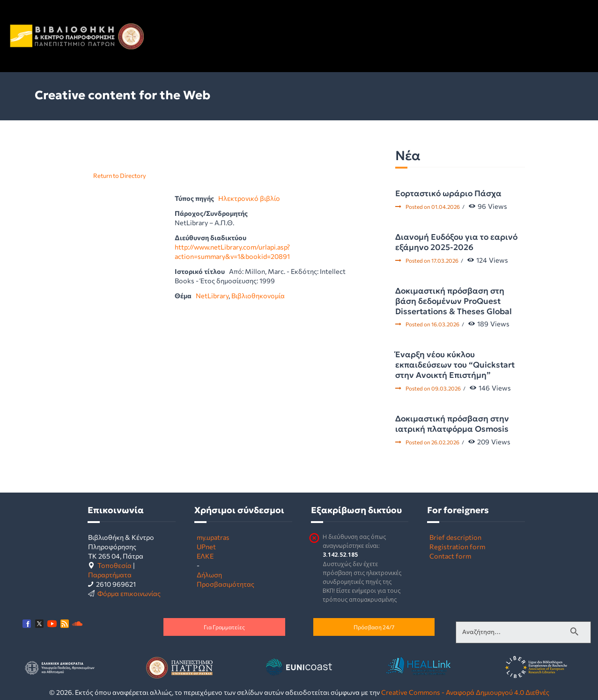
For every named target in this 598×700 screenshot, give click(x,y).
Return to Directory (120, 176)
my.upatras (213, 537)
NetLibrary (212, 295)
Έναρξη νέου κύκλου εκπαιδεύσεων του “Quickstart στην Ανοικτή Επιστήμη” (455, 365)
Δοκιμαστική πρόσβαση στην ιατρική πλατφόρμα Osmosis (452, 424)
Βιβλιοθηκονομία (258, 295)
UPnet (206, 546)
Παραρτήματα (110, 575)
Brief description (455, 537)
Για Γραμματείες (224, 627)
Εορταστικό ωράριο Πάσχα (448, 193)
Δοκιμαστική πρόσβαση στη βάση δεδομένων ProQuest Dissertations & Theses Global (454, 301)
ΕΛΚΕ (205, 556)
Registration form (457, 546)
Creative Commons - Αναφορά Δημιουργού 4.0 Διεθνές (465, 692)
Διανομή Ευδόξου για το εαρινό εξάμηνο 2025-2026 (456, 242)
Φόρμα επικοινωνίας (129, 593)
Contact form (450, 556)
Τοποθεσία (114, 565)
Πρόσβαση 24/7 (374, 627)
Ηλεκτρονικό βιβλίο (249, 198)
